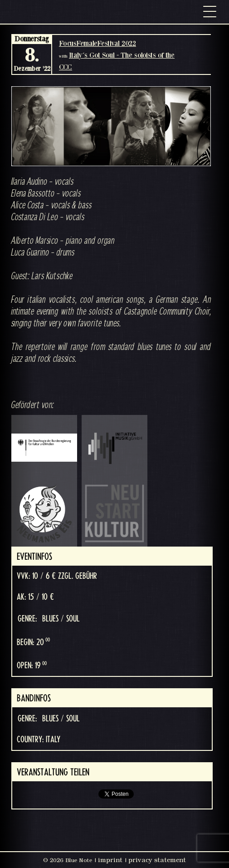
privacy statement (157, 860)
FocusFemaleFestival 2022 (97, 43)
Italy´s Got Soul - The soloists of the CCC (117, 61)
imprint (110, 860)
